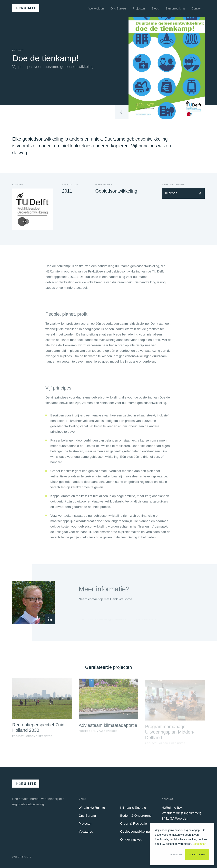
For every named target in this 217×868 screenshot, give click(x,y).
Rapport (171, 193)
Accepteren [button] (197, 855)
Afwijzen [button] (176, 855)
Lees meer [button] (199, 844)
